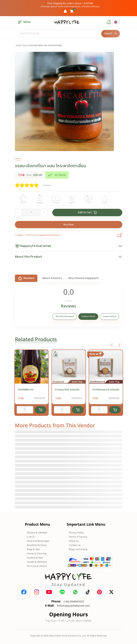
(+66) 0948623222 (74, 602)
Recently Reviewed (65, 316)
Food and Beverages (38, 541)
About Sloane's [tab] (52, 278)
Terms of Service (78, 537)
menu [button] (24, 22)
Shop (25, 45)
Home (18, 45)
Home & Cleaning (37, 554)
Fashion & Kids (35, 558)
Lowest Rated (109, 316)
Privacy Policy (76, 533)
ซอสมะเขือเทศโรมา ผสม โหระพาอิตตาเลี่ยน (51, 166)
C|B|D (31, 537)
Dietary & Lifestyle (37, 533)
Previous (112, 345)
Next (120, 345)
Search (110, 33)
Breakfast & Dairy (37, 545)
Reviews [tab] (26, 278)
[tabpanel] (69, 306)
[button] (117, 22)
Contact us (75, 545)
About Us (74, 541)
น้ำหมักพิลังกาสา (26, 390)
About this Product (28, 257)
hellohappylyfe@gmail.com (73, 606)
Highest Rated (88, 316)
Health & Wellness (37, 562)
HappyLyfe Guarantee (33, 246)
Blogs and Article (78, 549)
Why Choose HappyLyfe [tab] (83, 278)
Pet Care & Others (37, 566)
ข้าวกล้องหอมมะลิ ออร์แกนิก (106, 390)
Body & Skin (33, 549)
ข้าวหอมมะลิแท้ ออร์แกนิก (67, 390)
